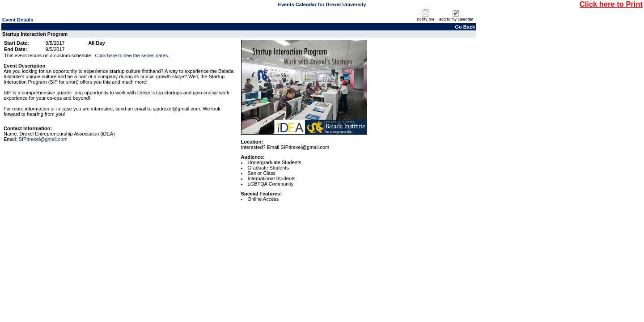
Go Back (465, 27)
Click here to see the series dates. (132, 55)
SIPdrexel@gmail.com (43, 139)
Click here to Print (611, 4)
